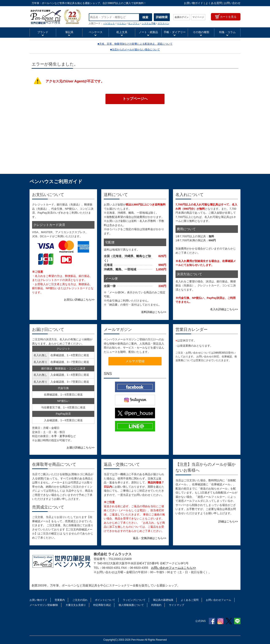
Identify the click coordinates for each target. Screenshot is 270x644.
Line (237, 621)
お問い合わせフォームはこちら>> (173, 568)
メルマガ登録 (135, 361)
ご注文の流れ (80, 600)
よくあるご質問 (190, 600)
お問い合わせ (232, 3)
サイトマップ (177, 605)
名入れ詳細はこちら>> (224, 309)
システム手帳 (149, 23)
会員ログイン (182, 17)
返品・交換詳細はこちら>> (150, 538)
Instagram (220, 621)
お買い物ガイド (194, 3)
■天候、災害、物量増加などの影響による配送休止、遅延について (135, 44)
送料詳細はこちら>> (154, 312)
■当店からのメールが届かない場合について (135, 50)
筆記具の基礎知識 (163, 600)
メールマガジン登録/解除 (44, 605)
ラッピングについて (134, 600)
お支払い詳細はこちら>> (79, 300)
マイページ (198, 17)
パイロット (109, 23)
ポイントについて (105, 600)
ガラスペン (163, 23)
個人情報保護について (131, 605)
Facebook (212, 621)
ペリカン (121, 23)
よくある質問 (214, 3)
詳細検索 (162, 17)
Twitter (229, 621)
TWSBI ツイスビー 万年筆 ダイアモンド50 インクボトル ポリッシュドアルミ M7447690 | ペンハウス (56, 17)
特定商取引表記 (102, 605)
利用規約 (156, 605)
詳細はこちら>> (228, 521)
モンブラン (134, 23)
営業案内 (60, 600)
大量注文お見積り (76, 605)
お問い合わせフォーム (219, 600)
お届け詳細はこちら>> (81, 447)
